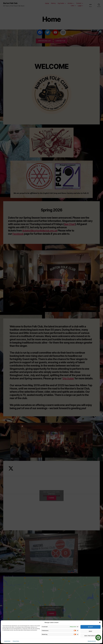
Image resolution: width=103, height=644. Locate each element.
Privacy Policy (16, 641)
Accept (91, 627)
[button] (100, 622)
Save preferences (91, 636)
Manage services (92, 641)
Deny (91, 631)
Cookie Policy (7, 641)
